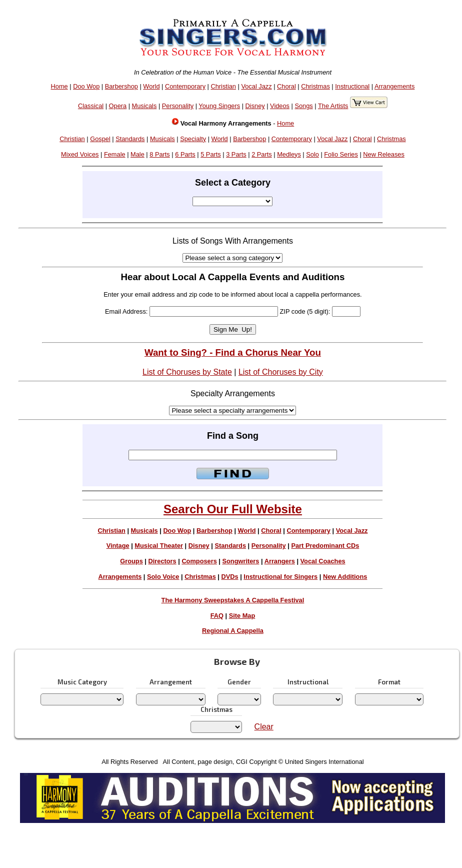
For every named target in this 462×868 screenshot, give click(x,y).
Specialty (193, 139)
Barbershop (121, 86)
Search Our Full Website (233, 509)
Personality (178, 106)
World (151, 86)
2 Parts (262, 154)
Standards (130, 139)
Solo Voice (163, 577)
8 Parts (160, 154)
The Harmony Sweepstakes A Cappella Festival (233, 600)
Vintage (118, 546)
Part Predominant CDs (325, 546)
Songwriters (240, 561)
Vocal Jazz (256, 86)
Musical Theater (159, 546)
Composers (199, 561)
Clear (264, 727)
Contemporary (185, 86)
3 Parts (236, 154)
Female (115, 154)
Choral (286, 86)
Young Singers (219, 106)
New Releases (384, 154)
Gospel (100, 139)
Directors (162, 561)
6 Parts (185, 154)
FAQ (217, 616)
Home (59, 86)
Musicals (144, 106)
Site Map (242, 616)
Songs (303, 106)
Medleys (289, 154)
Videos (280, 106)
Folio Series (341, 154)
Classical (91, 106)
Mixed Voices (80, 154)
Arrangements (394, 86)
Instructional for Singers (280, 577)
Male (137, 154)
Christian (223, 86)
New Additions (345, 577)
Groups (131, 561)
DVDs (230, 577)
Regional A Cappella (233, 631)
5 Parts (211, 154)
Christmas (315, 86)
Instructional (352, 86)
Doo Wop (86, 86)
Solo (312, 154)
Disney (255, 106)
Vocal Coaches (323, 561)
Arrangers (280, 561)
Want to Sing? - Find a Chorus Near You (233, 352)
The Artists (333, 106)
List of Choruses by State (187, 372)
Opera (118, 106)
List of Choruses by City (281, 372)
